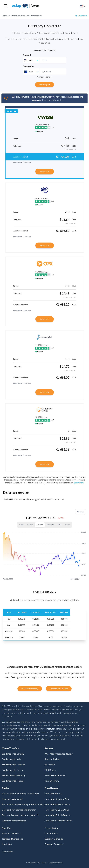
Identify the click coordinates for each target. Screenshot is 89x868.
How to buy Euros (53, 794)
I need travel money (30, 689)
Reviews (49, 748)
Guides (5, 788)
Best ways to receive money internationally (22, 804)
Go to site (44, 171)
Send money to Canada (13, 754)
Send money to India (12, 759)
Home (4, 16)
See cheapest (44, 85)
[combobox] (32, 60)
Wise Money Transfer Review (59, 754)
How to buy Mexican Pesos (57, 804)
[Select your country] (83, 6)
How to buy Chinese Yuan (57, 810)
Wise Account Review (55, 775)
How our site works (11, 833)
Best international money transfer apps (21, 794)
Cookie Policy (51, 833)
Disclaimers (82, 16)
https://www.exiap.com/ (27, 706)
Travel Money (51, 788)
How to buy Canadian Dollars (59, 821)
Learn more (79, 483)
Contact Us (7, 852)
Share (80, 512)
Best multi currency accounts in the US (20, 815)
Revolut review (52, 781)
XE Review (50, 765)
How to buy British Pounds (57, 815)
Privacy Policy (51, 828)
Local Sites (7, 844)
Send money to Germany (14, 775)
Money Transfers (10, 748)
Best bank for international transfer (19, 810)
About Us (6, 828)
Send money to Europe (13, 770)
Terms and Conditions (12, 839)
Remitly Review (52, 759)
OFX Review (51, 770)
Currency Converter (54, 844)
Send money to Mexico (13, 781)
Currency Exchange (54, 839)
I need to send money (59, 689)
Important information (53, 100)
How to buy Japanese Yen (57, 799)
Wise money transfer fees (14, 821)
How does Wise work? (12, 799)
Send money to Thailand (13, 765)
